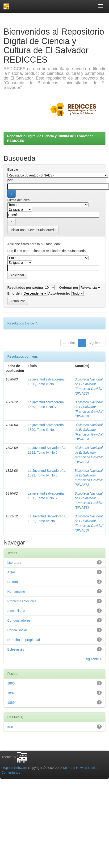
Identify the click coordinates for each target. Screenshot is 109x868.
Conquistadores (19, 620)
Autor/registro (59, 293)
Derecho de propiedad (24, 640)
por (10, 180)
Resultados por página (25, 288)
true (10, 727)
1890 (11, 683)
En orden (15, 293)
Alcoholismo (16, 611)
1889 (11, 703)
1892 (11, 693)
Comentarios (11, 772)
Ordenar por (69, 288)
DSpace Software (14, 768)
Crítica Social (17, 630)
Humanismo (16, 592)
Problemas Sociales (22, 601)
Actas (11, 572)
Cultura (13, 582)
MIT (66, 768)
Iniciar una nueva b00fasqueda (33, 230)
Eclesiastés (16, 649)
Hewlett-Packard (88, 768)
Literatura (14, 563)
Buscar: (13, 169)
